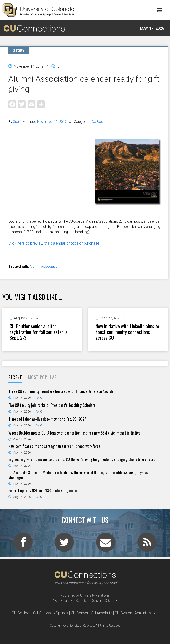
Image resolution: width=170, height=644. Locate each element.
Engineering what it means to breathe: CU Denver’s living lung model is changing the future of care (82, 459)
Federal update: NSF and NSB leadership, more (42, 490)
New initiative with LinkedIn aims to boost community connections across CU (127, 332)
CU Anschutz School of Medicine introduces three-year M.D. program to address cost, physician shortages (79, 475)
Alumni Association (45, 266)
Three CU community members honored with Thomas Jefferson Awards (61, 391)
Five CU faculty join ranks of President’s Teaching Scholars (52, 405)
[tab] (15, 377)
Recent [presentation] (15, 377)
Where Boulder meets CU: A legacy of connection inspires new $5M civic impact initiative (74, 433)
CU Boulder (100, 122)
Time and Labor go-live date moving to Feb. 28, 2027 (47, 419)
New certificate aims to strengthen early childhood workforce (54, 446)
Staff (17, 122)
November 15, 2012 (52, 122)
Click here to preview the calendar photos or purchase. (54, 243)
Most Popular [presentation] (42, 377)
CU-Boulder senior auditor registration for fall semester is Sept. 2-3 (38, 332)
